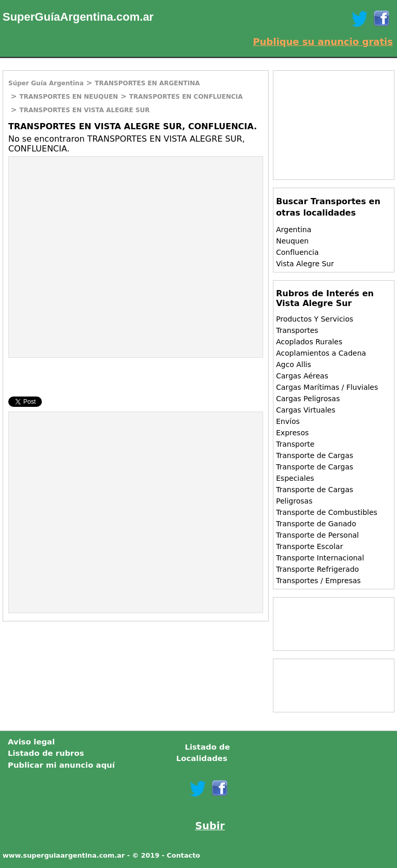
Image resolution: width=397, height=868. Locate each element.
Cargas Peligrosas (308, 399)
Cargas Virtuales (306, 410)
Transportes (297, 330)
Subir (210, 826)
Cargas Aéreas (302, 376)
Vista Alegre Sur (305, 264)
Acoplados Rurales (309, 342)
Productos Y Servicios (315, 319)
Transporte (295, 444)
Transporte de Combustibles (327, 512)
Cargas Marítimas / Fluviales (327, 387)
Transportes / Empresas (318, 581)
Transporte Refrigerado (317, 569)
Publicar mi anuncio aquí (61, 765)
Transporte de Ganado (316, 524)
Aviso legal (31, 742)
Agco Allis (294, 364)
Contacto (184, 855)
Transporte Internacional (320, 558)
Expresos (292, 433)
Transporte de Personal (317, 535)
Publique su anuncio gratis (323, 42)
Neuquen (292, 241)
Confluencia (297, 252)
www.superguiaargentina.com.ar (64, 855)
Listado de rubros (46, 753)
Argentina (294, 230)
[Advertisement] (96, 232)
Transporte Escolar (309, 546)
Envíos (288, 421)
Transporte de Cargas (315, 455)
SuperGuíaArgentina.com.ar (78, 17)
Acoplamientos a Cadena (321, 353)
